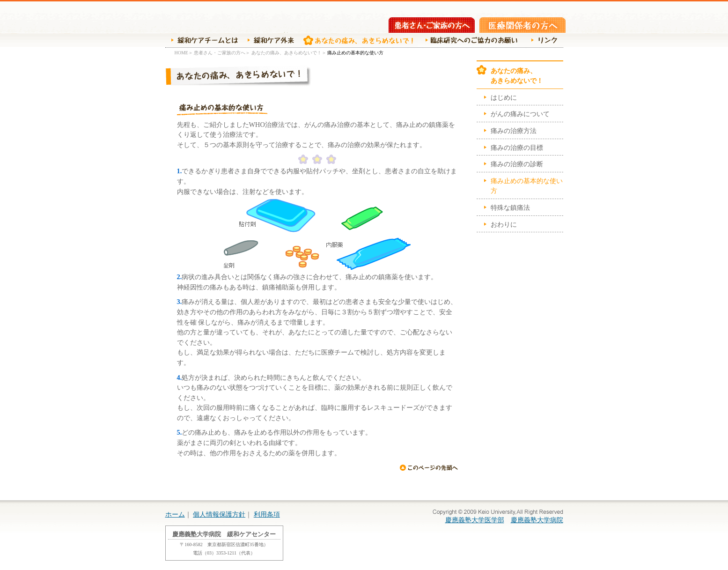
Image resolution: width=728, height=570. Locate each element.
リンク (542, 40)
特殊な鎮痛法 (510, 207)
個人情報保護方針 (219, 514)
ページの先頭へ (429, 467)
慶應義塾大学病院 (537, 520)
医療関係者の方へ (522, 25)
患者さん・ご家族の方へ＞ (222, 53)
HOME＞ (184, 53)
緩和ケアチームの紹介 (202, 40)
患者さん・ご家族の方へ (432, 25)
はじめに (504, 97)
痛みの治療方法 (514, 131)
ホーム (175, 514)
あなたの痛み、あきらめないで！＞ (289, 53)
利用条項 (267, 514)
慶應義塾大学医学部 (475, 520)
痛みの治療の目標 (517, 148)
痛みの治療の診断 (517, 164)
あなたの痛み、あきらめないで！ (356, 40)
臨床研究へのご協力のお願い (470, 40)
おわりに (504, 224)
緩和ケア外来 (268, 40)
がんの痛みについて (520, 114)
